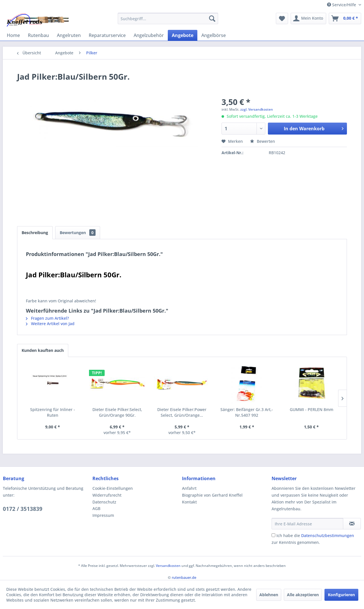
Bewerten (262, 141)
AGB (96, 508)
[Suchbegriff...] (168, 18)
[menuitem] (168, 18)
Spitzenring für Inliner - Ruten (53, 412)
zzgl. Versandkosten (257, 109)
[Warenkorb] (345, 18)
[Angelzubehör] (149, 35)
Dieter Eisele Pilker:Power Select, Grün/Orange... (182, 412)
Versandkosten (168, 566)
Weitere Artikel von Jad (50, 324)
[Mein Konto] (308, 18)
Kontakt (189, 502)
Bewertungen (78, 233)
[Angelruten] (69, 35)
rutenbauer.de (184, 577)
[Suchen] (212, 18)
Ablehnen (269, 595)
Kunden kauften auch (43, 350)
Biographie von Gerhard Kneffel (212, 495)
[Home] (13, 35)
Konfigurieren (341, 595)
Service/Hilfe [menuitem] (342, 5)
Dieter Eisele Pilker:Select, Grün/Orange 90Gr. (117, 412)
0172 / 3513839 (23, 509)
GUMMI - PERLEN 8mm (312, 409)
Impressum (103, 515)
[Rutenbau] (38, 35)
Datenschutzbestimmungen (328, 535)
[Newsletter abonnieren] (352, 524)
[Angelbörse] (214, 35)
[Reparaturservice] (107, 35)
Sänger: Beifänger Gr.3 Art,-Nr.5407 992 (247, 412)
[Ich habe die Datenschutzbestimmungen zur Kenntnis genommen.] (273, 535)
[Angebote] (183, 35)
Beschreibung (35, 233)
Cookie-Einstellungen (113, 488)
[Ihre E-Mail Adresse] (307, 524)
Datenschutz (104, 502)
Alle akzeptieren (303, 595)
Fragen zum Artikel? (47, 318)
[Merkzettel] (282, 18)
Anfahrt (189, 488)
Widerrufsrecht (107, 495)
